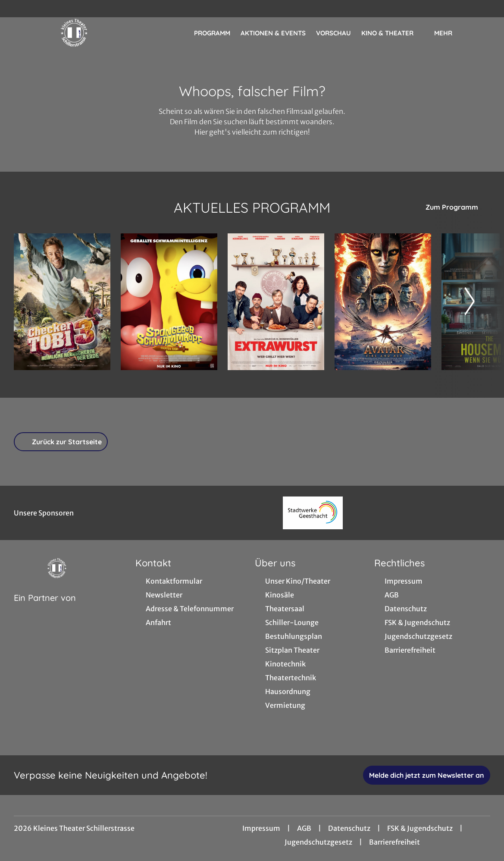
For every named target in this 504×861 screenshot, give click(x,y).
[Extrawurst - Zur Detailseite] (276, 302)
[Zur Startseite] (74, 33)
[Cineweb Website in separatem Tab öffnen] (45, 609)
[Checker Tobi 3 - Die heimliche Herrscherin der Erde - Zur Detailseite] (62, 302)
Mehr (448, 33)
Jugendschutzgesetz (318, 842)
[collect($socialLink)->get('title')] (16, 9)
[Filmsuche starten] (482, 33)
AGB (304, 828)
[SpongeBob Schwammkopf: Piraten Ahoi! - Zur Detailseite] (169, 302)
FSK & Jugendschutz (420, 828)
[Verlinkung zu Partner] (313, 513)
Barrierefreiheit (394, 842)
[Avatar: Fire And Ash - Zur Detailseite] (383, 302)
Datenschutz (349, 828)
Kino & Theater (393, 33)
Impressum (261, 828)
